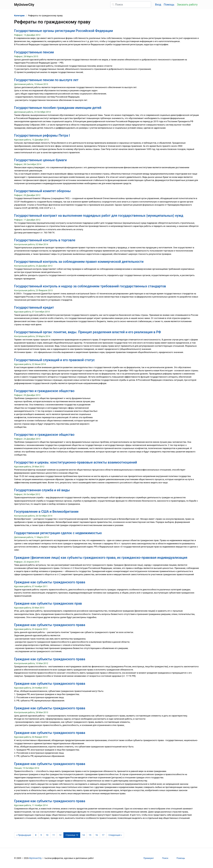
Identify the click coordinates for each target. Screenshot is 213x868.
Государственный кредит (34, 307)
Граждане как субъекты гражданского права (50, 582)
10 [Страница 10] (47, 835)
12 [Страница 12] (60, 835)
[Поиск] (131, 4)
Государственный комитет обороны (42, 191)
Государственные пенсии (34, 52)
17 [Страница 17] (103, 835)
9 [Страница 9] (41, 835)
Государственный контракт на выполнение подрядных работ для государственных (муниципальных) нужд (99, 216)
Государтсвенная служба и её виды (42, 490)
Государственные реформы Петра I (42, 135)
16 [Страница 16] (97, 835)
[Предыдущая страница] (24, 835)
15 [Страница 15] (90, 835)
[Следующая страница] (115, 835)
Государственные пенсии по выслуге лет (46, 80)
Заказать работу (187, 5)
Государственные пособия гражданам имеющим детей (58, 108)
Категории (19, 16)
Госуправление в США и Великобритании (46, 512)
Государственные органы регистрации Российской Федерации (63, 31)
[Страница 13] (72, 835)
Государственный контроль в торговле (45, 240)
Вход (158, 5)
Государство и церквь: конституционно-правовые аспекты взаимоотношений (76, 462)
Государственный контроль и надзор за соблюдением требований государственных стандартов (90, 286)
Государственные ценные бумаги (40, 160)
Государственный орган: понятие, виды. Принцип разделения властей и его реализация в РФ (88, 332)
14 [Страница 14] (83, 835)
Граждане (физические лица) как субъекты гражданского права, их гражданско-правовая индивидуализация (101, 558)
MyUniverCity (35, 858)
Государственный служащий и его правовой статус (54, 360)
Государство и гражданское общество (44, 391)
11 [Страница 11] (54, 835)
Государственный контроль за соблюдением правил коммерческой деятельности (79, 262)
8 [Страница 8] (36, 835)
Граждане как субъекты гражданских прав (48, 603)
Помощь (169, 5)
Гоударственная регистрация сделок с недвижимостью (58, 533)
